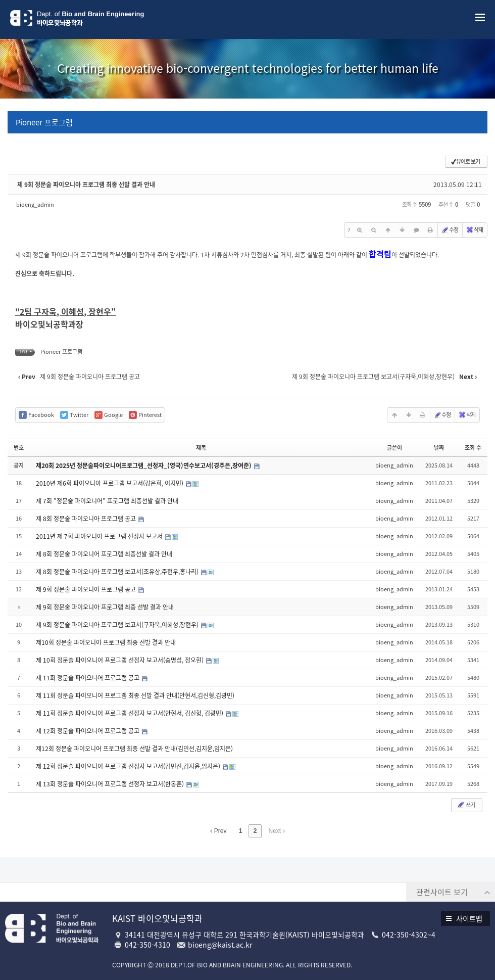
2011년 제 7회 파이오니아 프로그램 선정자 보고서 (100, 536)
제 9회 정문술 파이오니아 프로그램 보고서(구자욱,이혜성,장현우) (118, 625)
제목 (201, 448)
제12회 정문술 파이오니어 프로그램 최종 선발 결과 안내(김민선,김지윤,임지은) (134, 749)
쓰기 (466, 805)
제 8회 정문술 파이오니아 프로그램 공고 (87, 519)
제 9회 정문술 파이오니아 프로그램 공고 (87, 589)
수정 (450, 230)
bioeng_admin (35, 204)
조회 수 (473, 448)
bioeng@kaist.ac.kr (220, 945)
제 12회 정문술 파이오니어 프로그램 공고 (88, 731)
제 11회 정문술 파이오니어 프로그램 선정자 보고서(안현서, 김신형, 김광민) (130, 713)
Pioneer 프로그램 (44, 122)
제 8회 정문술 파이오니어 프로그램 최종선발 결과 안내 (104, 554)
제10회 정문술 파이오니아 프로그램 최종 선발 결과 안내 (106, 642)
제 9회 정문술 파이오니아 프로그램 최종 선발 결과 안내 (86, 184)
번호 (19, 448)
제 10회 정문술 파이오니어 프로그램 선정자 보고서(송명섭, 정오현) (120, 660)
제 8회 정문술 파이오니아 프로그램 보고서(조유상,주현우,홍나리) (118, 572)
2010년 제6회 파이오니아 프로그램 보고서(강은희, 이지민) (110, 483)
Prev (218, 831)
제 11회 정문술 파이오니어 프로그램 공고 (88, 678)
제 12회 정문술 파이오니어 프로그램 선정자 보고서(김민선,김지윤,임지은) (129, 766)
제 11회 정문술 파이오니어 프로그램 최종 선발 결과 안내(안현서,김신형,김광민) (135, 695)
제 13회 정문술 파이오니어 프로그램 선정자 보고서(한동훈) (111, 784)
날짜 (439, 448)
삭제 (474, 230)
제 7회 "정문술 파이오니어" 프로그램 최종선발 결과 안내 (107, 501)
